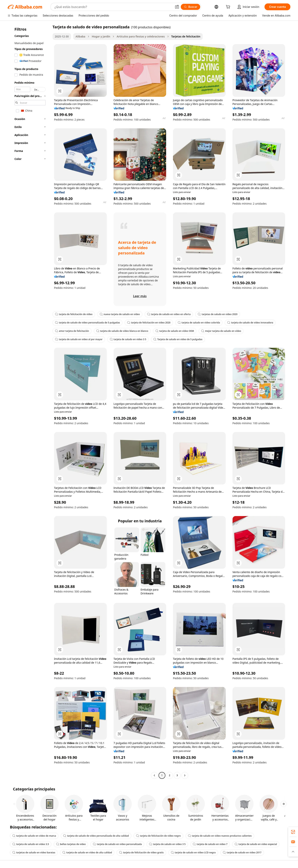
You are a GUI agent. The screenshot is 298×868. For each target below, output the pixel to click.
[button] (177, 7)
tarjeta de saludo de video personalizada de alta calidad (96, 836)
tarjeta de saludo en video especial (256, 844)
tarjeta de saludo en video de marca (34, 836)
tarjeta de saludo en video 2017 (242, 853)
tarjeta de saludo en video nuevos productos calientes (220, 836)
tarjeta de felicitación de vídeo (74, 314)
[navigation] (29, 402)
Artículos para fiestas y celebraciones (141, 36)
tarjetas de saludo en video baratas (34, 853)
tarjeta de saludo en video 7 (210, 844)
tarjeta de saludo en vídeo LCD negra (193, 853)
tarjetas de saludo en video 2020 (218, 314)
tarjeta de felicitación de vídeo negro (158, 836)
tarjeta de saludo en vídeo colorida (199, 323)
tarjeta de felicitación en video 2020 (149, 323)
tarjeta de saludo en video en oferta (169, 314)
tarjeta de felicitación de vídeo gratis (141, 853)
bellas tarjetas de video (71, 844)
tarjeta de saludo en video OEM (175, 331)
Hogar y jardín (101, 36)
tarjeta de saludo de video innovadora (250, 323)
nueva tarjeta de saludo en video (120, 314)
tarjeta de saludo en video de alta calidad (87, 853)
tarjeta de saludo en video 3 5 (128, 339)
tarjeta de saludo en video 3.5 (31, 844)
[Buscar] (191, 7)
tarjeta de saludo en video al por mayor (79, 339)
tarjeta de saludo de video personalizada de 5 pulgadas (87, 323)
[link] (293, 832)
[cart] (229, 7)
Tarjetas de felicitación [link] (186, 36)
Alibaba (80, 36)
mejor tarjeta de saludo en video (221, 331)
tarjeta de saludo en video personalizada (117, 844)
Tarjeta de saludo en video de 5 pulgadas (178, 339)
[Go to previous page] (154, 775)
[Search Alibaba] (113, 7)
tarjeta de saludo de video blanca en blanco (122, 331)
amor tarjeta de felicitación (72, 331)
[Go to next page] (185, 775)
